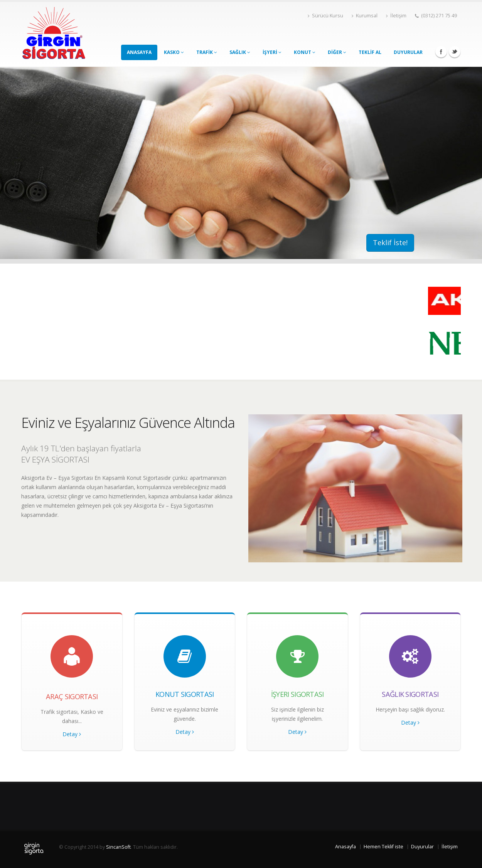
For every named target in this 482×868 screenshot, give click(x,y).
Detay (72, 734)
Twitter (455, 52)
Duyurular (422, 847)
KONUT (305, 52)
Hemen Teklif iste (383, 847)
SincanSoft (118, 847)
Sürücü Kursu (325, 16)
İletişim (396, 16)
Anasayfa (345, 847)
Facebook (441, 52)
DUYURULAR (408, 52)
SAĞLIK (240, 52)
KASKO (174, 52)
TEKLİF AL (370, 52)
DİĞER (337, 52)
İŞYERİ (272, 52)
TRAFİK (207, 52)
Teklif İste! (390, 242)
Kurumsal (365, 16)
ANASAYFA (139, 52)
